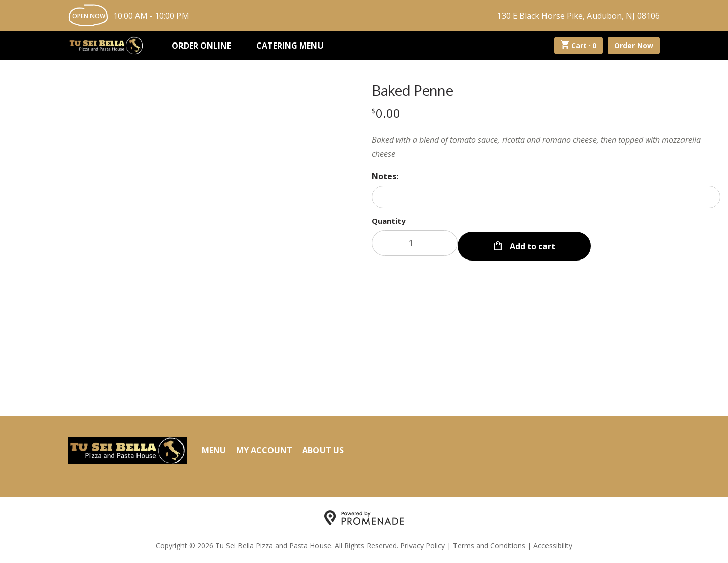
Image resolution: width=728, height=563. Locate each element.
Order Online (201, 46)
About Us (323, 450)
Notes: (385, 176)
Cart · (579, 46)
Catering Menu (290, 46)
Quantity (389, 221)
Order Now (634, 45)
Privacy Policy (423, 546)
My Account (264, 450)
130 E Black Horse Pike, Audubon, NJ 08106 (578, 16)
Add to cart (531, 243)
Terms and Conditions (489, 546)
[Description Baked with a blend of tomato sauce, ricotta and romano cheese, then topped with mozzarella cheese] (546, 147)
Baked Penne (412, 90)
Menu (214, 450)
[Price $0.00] (386, 113)
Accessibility (553, 546)
